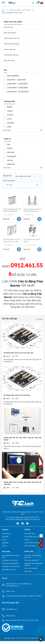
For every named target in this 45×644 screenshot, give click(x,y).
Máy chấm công (9, 60)
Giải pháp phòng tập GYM (10, 563)
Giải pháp (5, 543)
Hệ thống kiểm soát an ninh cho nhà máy (18, 353)
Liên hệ (4, 546)
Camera (27, 540)
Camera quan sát (9, 49)
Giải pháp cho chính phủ (10, 560)
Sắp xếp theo (7, 176)
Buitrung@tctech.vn (25, 584)
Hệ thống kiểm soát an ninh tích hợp (17, 395)
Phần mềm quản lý (10, 33)
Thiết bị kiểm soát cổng (11, 44)
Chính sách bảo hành (31, 560)
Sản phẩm (5, 537)
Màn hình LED (8, 27)
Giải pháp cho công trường (11, 566)
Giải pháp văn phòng (9, 569)
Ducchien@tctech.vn (13, 586)
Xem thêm (39, 319)
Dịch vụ (4, 540)
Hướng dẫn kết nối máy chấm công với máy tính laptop (22, 439)
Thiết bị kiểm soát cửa (11, 55)
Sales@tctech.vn (12, 584)
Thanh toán (28, 571)
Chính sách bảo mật (31, 568)
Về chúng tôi (6, 534)
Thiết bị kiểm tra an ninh (12, 38)
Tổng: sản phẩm (9, 181)
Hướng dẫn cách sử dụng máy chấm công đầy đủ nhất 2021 (22, 483)
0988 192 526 (10, 591)
